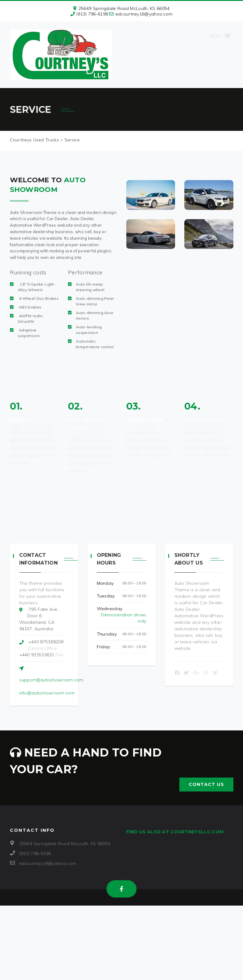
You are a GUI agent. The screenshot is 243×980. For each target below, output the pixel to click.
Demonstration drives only (124, 618)
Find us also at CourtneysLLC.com (175, 832)
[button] (216, 36)
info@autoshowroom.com (47, 693)
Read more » (23, 473)
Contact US (206, 784)
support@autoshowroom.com (51, 680)
